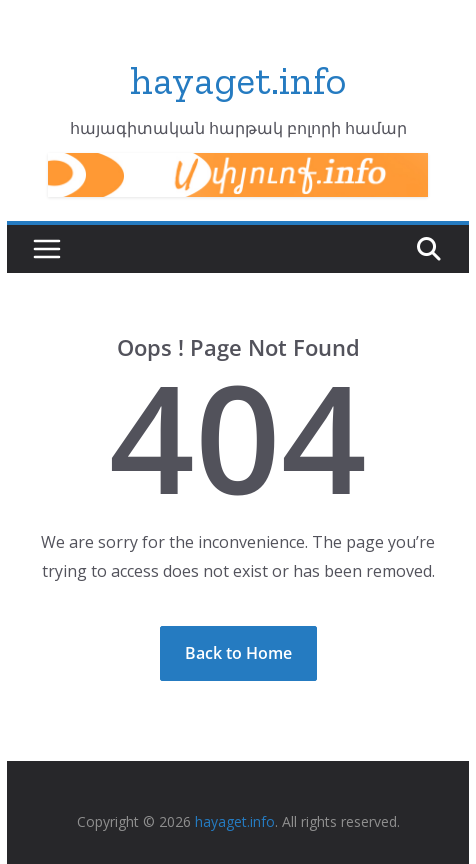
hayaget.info (238, 80)
